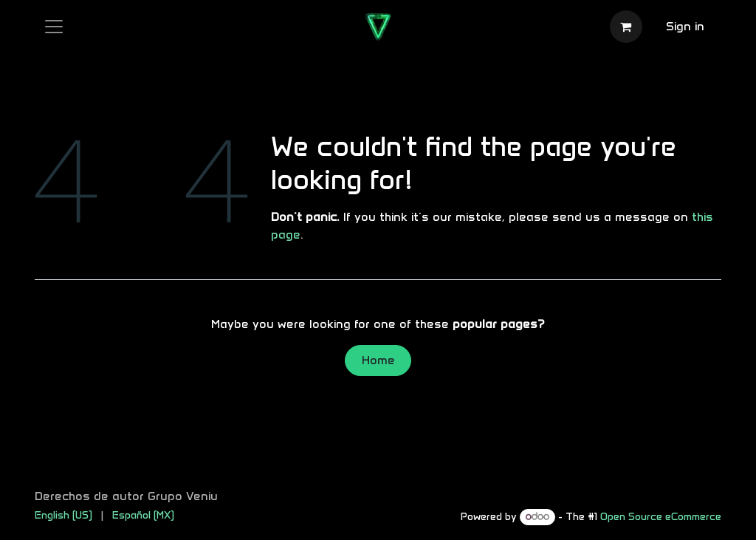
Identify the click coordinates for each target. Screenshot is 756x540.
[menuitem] (63, 515)
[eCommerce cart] (626, 27)
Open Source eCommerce (661, 517)
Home (378, 360)
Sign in (685, 26)
